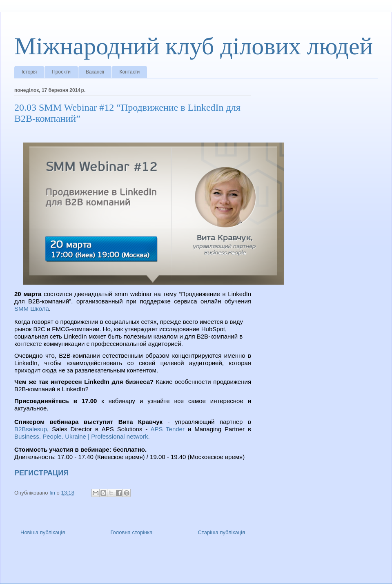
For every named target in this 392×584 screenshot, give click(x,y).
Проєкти (61, 72)
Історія (29, 72)
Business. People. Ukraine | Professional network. (82, 436)
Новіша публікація (43, 532)
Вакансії (95, 72)
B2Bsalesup (31, 429)
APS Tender (167, 429)
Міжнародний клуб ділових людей (194, 46)
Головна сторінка (131, 532)
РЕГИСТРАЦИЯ (41, 473)
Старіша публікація (222, 532)
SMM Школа (32, 309)
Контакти (129, 72)
